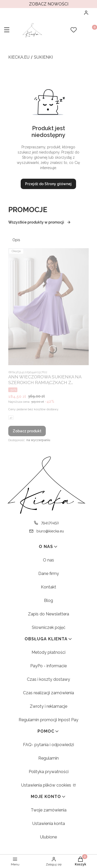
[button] (7, 30)
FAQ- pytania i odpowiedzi (48, 745)
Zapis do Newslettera (48, 614)
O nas (48, 560)
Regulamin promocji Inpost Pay (48, 720)
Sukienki (43, 57)
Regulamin (48, 758)
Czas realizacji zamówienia (48, 693)
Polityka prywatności (49, 772)
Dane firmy (49, 574)
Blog (48, 600)
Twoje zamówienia (49, 810)
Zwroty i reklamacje (48, 706)
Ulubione (48, 837)
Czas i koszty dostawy (48, 679)
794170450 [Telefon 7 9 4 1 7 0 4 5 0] (50, 523)
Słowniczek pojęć (49, 627)
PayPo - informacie (48, 666)
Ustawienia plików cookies (47, 785)
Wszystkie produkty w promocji (40, 222)
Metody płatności (48, 652)
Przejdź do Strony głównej (48, 184)
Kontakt (48, 587)
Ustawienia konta (49, 824)
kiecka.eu (19, 57)
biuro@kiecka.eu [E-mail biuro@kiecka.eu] (50, 531)
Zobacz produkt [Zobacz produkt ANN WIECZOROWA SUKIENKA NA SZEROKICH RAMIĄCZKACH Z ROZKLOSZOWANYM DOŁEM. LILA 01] (27, 431)
